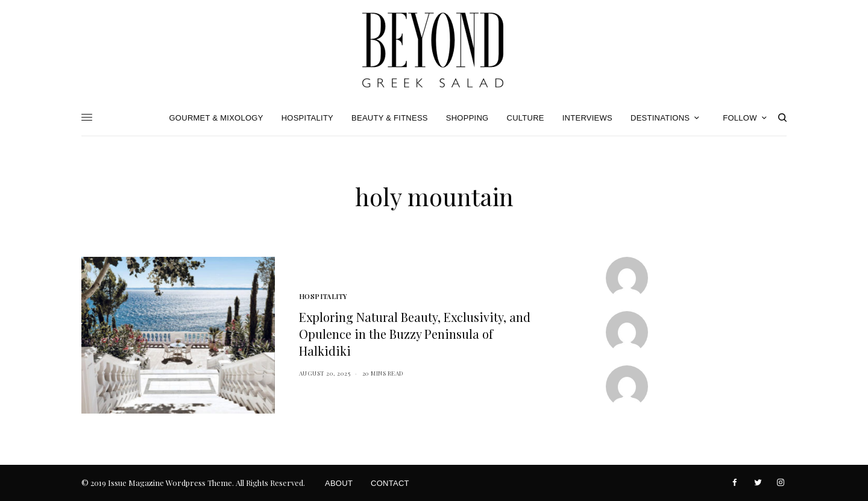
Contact (390, 483)
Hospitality (323, 296)
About (339, 483)
